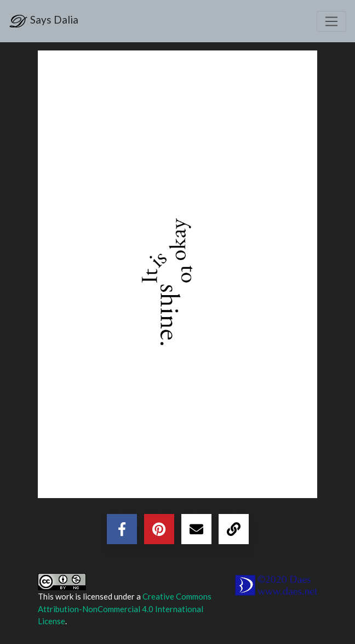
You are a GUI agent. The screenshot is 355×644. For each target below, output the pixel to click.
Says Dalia (44, 21)
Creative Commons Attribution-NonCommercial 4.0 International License (125, 609)
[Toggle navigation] (331, 21)
